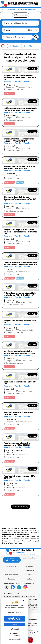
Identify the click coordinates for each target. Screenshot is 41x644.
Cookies (29, 579)
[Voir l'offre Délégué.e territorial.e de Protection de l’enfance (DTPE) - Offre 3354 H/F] (20, 267)
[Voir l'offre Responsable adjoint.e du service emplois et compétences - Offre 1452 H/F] (20, 235)
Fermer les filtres (20, 15)
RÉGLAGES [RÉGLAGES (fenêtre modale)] (15, 629)
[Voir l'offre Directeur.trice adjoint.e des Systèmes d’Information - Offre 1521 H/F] (20, 202)
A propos (29, 575)
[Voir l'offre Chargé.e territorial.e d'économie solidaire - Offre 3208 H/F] (20, 142)
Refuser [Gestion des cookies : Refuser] (15, 624)
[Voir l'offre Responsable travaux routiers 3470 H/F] (20, 325)
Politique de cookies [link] (15, 639)
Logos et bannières (29, 558)
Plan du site (12, 579)
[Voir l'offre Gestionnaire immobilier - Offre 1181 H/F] (20, 386)
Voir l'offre (32, 69)
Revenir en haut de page (20, 507)
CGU (12, 570)
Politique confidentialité (12, 575)
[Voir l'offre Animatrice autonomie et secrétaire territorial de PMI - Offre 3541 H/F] (20, 296)
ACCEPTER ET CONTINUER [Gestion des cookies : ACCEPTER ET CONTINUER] (15, 619)
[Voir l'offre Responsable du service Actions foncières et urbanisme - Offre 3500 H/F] (20, 81)
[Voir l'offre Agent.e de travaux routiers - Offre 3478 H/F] (20, 481)
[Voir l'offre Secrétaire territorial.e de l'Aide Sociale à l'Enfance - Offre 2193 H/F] (20, 355)
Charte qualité (29, 570)
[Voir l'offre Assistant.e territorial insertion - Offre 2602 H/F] (20, 417)
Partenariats (29, 566)
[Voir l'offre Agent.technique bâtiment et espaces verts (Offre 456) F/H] (20, 448)
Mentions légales (12, 566)
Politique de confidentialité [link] (15, 634)
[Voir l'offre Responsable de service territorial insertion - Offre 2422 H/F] (20, 171)
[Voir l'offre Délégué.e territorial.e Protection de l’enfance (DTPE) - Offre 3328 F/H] (20, 112)
